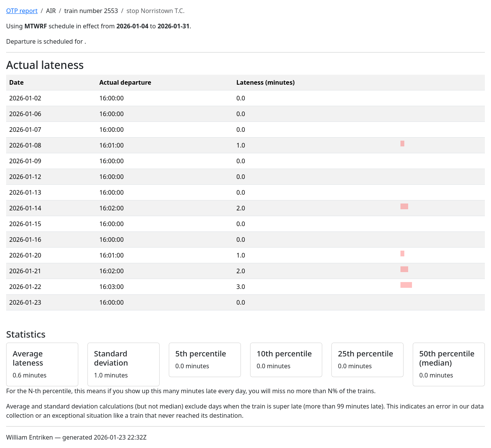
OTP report (22, 11)
